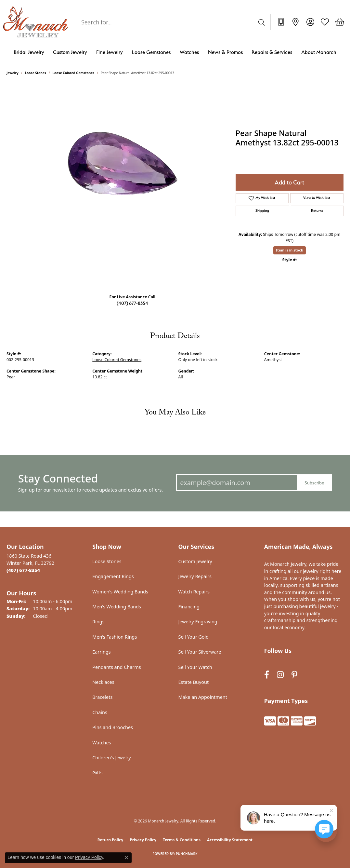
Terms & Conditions (182, 840)
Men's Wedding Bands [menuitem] (117, 607)
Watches (189, 52)
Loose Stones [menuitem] (107, 561)
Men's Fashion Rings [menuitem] (115, 637)
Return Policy (110, 840)
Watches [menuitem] (102, 743)
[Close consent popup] (126, 858)
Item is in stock (290, 250)
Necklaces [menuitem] (103, 682)
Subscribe (314, 483)
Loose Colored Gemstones (74, 73)
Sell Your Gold (194, 637)
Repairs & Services (272, 52)
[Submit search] (263, 22)
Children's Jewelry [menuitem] (111, 758)
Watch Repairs (194, 592)
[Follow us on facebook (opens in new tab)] (267, 675)
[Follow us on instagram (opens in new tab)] (280, 675)
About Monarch (319, 52)
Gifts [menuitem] (97, 773)
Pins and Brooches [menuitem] (113, 727)
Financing (189, 607)
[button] (310, 22)
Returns (317, 211)
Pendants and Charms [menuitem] (117, 667)
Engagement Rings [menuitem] (113, 576)
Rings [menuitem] (98, 622)
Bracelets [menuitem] (102, 697)
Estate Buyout (194, 682)
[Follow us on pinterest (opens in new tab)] (294, 675)
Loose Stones (36, 73)
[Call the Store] (23, 570)
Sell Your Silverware (200, 652)
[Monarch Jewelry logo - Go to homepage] (36, 22)
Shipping (262, 211)
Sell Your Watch (195, 667)
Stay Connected (58, 478)
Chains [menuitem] (100, 712)
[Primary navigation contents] (175, 52)
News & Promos (225, 52)
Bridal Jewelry (29, 52)
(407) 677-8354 (132, 303)
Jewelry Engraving (198, 622)
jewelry (13, 73)
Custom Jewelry (70, 52)
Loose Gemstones (151, 52)
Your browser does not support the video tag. (118, 183)
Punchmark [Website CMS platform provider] (187, 854)
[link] (281, 22)
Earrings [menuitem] (101, 652)
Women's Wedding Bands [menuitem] (120, 592)
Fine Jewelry (110, 52)
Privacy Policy (143, 840)
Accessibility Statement (230, 840)
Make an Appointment (203, 697)
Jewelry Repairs (195, 576)
